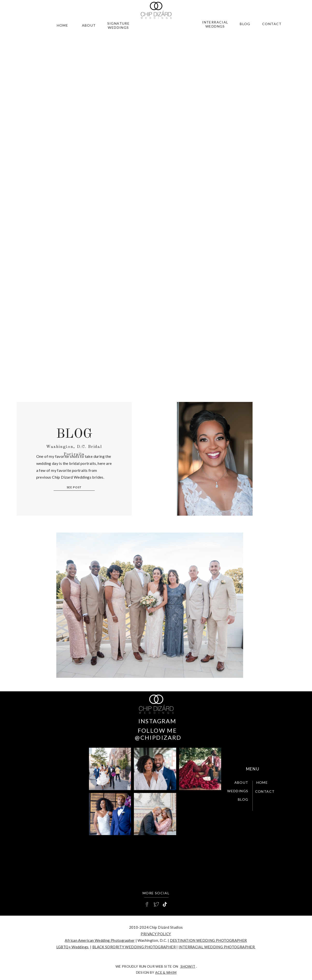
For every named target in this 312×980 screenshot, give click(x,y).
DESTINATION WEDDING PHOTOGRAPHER (208, 940)
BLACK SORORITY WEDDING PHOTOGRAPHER (134, 947)
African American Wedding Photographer (100, 940)
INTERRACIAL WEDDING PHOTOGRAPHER (217, 947)
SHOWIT (188, 966)
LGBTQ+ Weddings (73, 947)
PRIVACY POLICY (156, 934)
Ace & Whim (166, 972)
